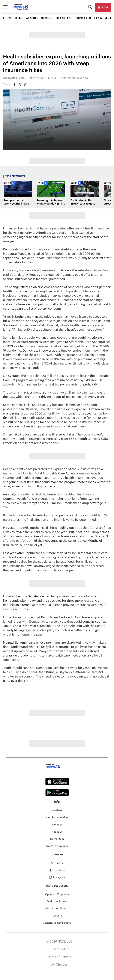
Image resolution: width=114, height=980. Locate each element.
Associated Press (14, 78)
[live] (103, 7)
